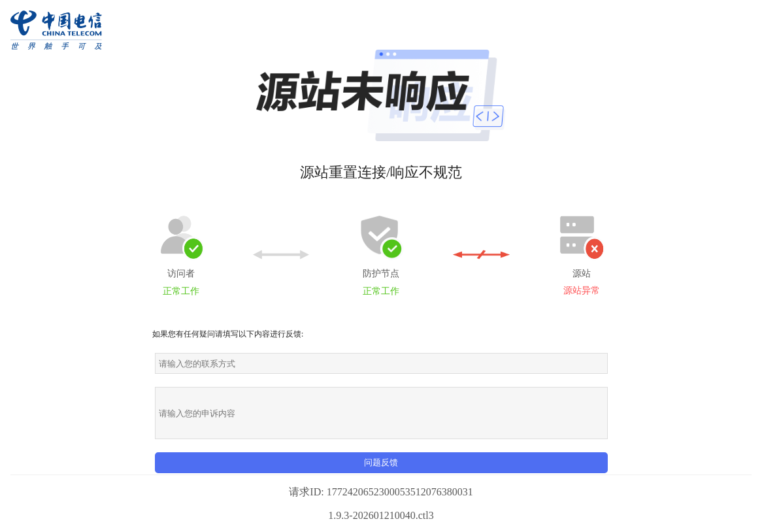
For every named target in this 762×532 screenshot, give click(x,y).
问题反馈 (381, 462)
